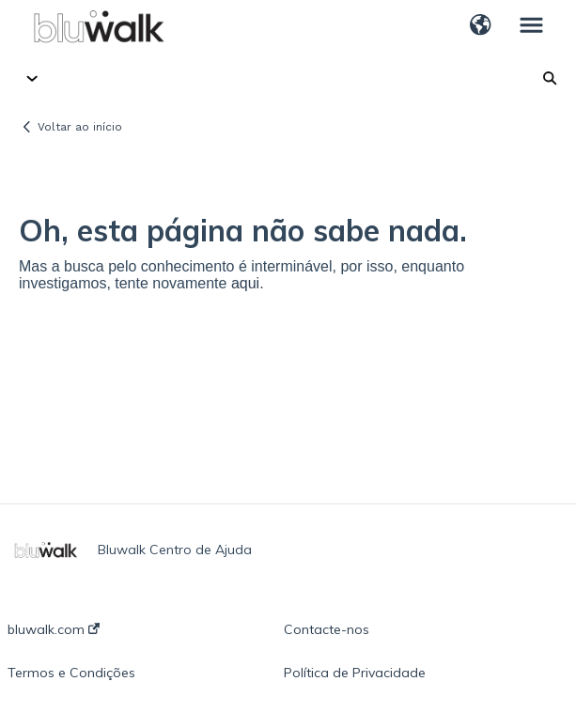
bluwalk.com (54, 629)
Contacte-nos (327, 629)
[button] (481, 26)
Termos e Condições (71, 673)
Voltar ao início (80, 127)
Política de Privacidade (355, 673)
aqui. (248, 283)
